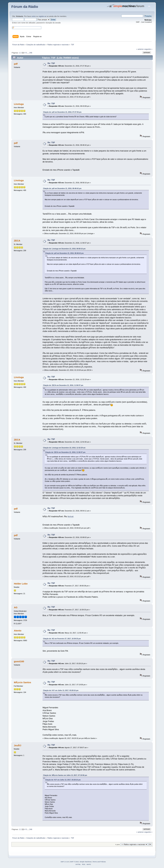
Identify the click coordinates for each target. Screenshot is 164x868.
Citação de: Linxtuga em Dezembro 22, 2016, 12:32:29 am (64, 448)
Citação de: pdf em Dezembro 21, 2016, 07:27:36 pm (62, 112)
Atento (18, 631)
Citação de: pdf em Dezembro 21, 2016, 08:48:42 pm (62, 188)
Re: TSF (51, 63)
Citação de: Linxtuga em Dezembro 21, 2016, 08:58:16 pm (64, 249)
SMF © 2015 (74, 862)
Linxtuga (19, 104)
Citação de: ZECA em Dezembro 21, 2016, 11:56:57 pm (63, 385)
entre (34, 16)
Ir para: (118, 844)
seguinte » (148, 49)
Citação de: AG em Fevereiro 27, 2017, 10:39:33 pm (62, 639)
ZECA (17, 241)
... (28, 53)
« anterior (140, 49)
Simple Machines (86, 862)
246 (31, 53)
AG (16, 607)
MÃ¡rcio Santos (23, 682)
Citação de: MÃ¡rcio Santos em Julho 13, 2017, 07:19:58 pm (65, 775)
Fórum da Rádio (25, 7)
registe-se (42, 16)
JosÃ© (18, 745)
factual (70, 517)
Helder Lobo (21, 584)
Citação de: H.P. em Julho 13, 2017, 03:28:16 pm (61, 690)
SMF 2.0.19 (65, 862)
